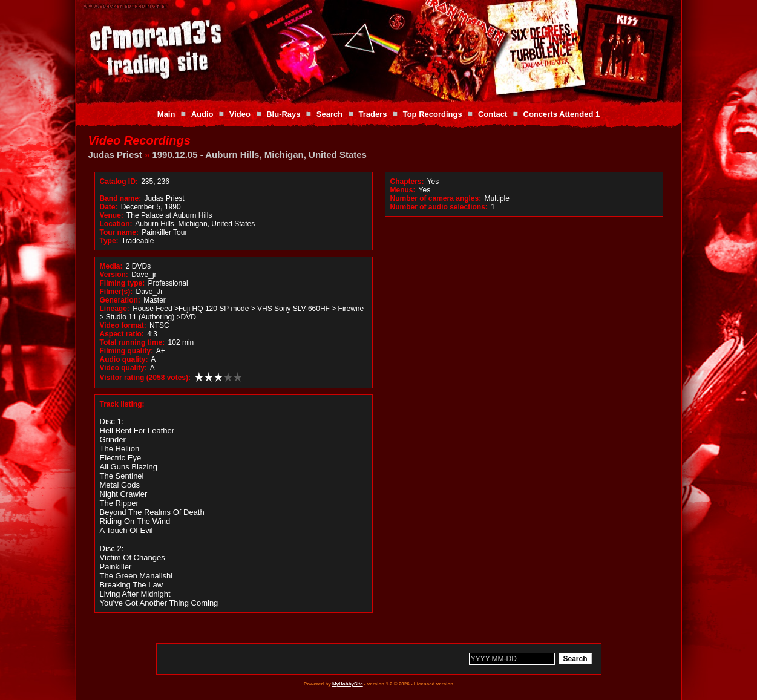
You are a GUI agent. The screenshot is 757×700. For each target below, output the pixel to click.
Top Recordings (433, 114)
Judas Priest (115, 155)
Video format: (123, 325)
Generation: (120, 300)
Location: (116, 224)
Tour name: (119, 232)
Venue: (112, 215)
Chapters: (407, 182)
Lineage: (115, 309)
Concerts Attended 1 (562, 114)
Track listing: (122, 404)
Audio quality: (124, 359)
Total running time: (133, 342)
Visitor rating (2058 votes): (146, 378)
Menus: (403, 190)
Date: (109, 207)
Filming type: (123, 283)
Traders (372, 114)
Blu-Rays (283, 114)
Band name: (121, 198)
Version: (114, 275)
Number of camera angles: (436, 198)
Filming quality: (127, 351)
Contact (493, 114)
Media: (111, 266)
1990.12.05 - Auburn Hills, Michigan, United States (259, 155)
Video (240, 114)
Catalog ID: (119, 182)
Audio (202, 114)
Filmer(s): (116, 292)
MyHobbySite (348, 684)
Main (166, 114)
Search (329, 114)
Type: (109, 241)
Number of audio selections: (439, 207)
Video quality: (123, 368)
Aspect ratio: (122, 334)
